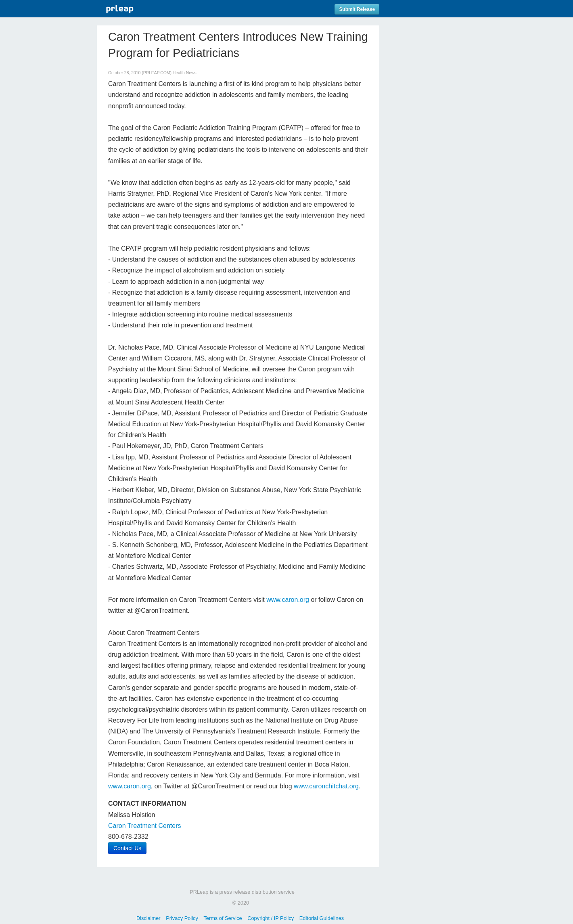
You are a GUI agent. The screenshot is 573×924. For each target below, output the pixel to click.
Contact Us (127, 848)
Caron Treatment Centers (145, 826)
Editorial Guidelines (322, 918)
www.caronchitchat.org (326, 786)
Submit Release (357, 9)
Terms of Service (223, 918)
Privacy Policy (182, 918)
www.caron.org (288, 600)
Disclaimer (148, 918)
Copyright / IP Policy (271, 918)
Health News (185, 73)
